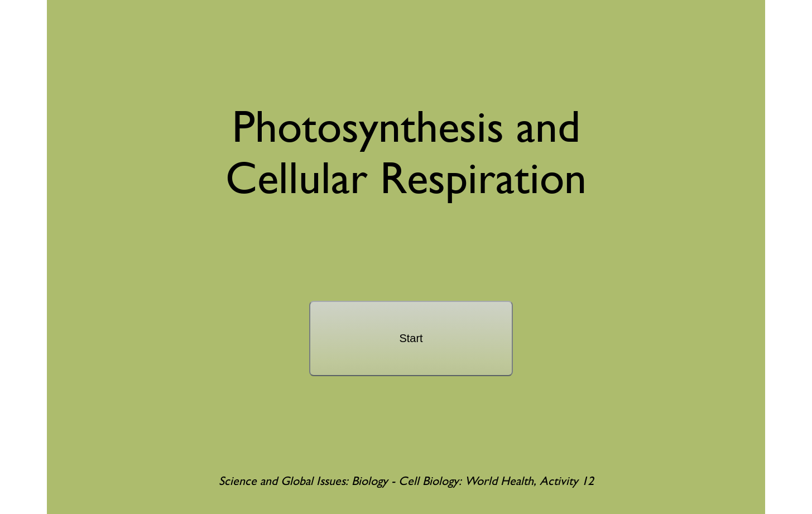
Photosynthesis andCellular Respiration (406, 152)
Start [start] (411, 338)
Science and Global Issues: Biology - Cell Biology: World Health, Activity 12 (406, 481)
